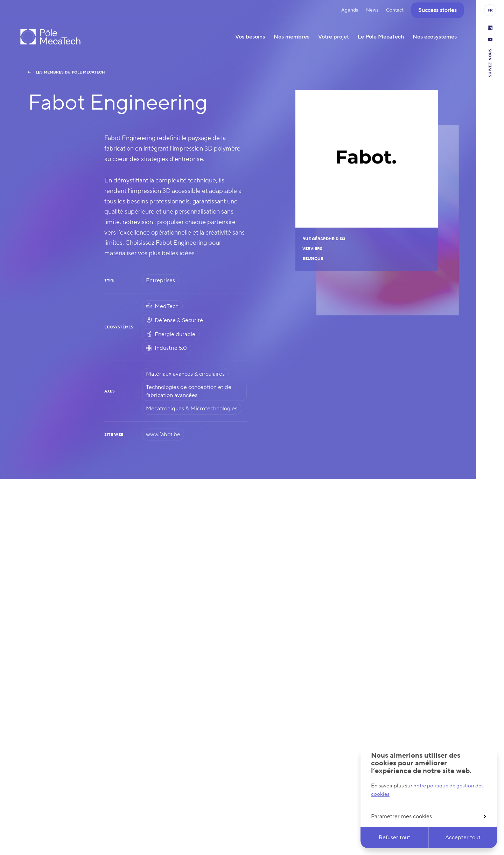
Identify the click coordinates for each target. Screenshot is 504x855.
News (372, 10)
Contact (395, 10)
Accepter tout (463, 837)
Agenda (350, 10)
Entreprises (160, 280)
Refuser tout (394, 837)
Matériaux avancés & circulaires (185, 374)
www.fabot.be (163, 435)
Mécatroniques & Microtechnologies (192, 409)
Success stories (437, 10)
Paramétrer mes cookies (428, 816)
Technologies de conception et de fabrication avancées (189, 391)
